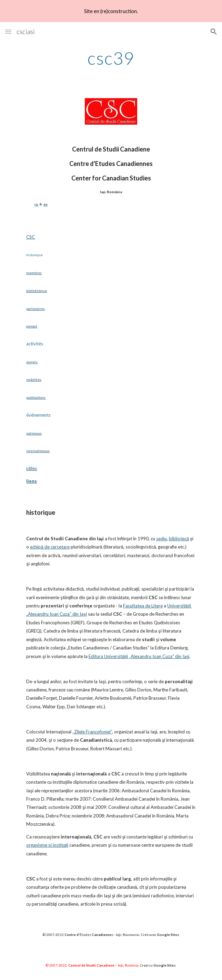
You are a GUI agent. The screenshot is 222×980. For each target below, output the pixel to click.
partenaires (36, 309)
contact (32, 326)
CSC (31, 237)
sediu (162, 539)
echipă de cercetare (50, 547)
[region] (111, 11)
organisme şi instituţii (47, 845)
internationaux (38, 451)
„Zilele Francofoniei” (92, 732)
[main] (111, 58)
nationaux (34, 433)
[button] (8, 32)
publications (36, 397)
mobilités (34, 379)
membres (34, 273)
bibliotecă (179, 539)
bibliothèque (37, 291)
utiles (32, 468)
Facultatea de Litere (143, 606)
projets (32, 362)
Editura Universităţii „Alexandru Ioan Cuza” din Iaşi (139, 656)
